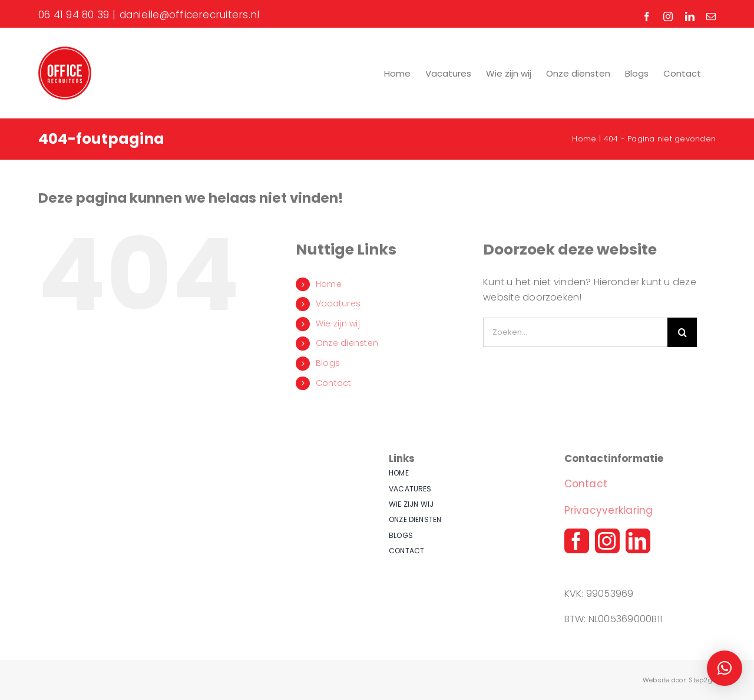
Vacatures (338, 303)
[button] (725, 668)
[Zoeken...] (575, 332)
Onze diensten (347, 343)
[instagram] (607, 541)
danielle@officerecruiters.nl (190, 15)
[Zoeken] (682, 332)
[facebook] (577, 541)
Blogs (328, 363)
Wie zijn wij (338, 323)
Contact (334, 383)
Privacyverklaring (609, 510)
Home (329, 284)
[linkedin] (638, 541)
